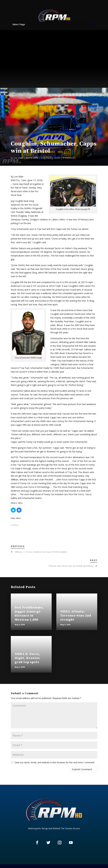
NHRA (57, 158)
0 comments (69, 158)
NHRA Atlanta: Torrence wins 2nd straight (76, 616)
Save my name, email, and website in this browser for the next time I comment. (55, 762)
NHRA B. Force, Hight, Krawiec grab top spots (27, 658)
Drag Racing (47, 158)
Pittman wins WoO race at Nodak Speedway (71, 566)
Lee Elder (18, 158)
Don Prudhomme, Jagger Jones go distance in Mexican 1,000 (29, 614)
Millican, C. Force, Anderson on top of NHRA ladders (41, 552)
